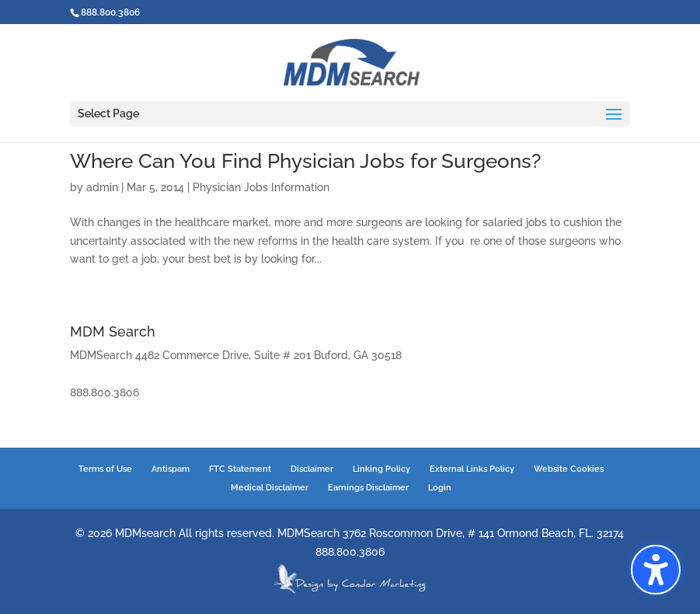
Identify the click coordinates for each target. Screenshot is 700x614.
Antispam (171, 469)
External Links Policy (472, 469)
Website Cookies (569, 469)
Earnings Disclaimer (368, 488)
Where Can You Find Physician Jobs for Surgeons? (305, 161)
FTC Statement (240, 469)
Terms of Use (105, 469)
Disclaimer (312, 469)
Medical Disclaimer (270, 488)
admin (102, 187)
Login (440, 488)
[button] (656, 570)
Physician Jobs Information (261, 187)
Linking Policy (381, 469)
